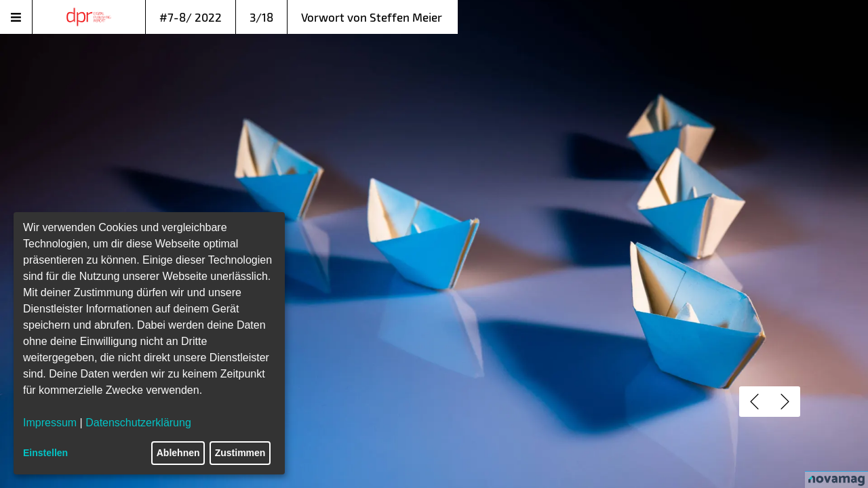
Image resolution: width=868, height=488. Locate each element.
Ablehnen (178, 453)
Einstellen (45, 453)
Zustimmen (240, 453)
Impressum (50, 423)
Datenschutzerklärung (138, 423)
